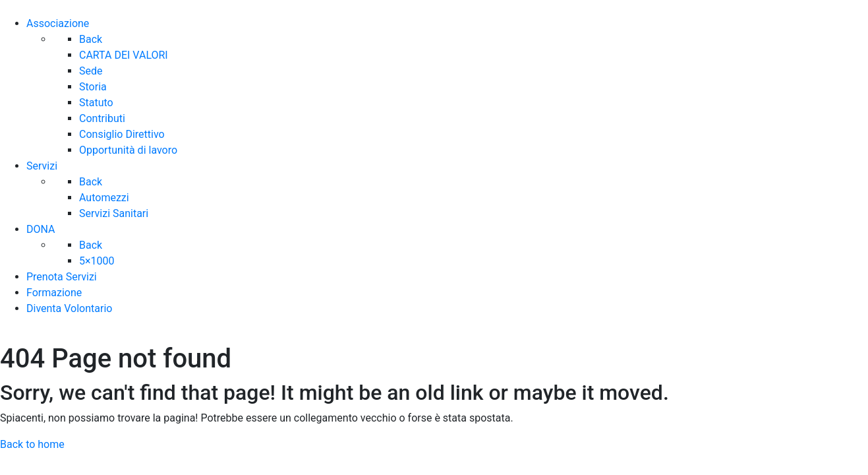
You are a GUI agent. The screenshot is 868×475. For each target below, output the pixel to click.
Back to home (32, 444)
